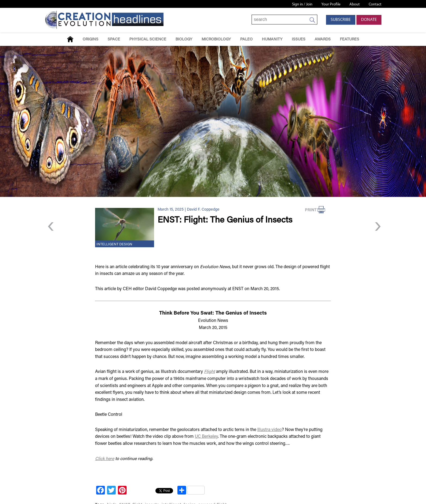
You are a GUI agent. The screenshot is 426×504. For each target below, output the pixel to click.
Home (70, 39)
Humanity (272, 39)
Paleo (246, 39)
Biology (184, 39)
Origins (90, 39)
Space (114, 39)
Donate (369, 20)
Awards (323, 39)
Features (350, 39)
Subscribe (341, 20)
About (355, 4)
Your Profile (331, 4)
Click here (105, 459)
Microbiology (216, 39)
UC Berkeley (206, 437)
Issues (299, 39)
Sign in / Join (302, 4)
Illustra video (270, 430)
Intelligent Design (114, 245)
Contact (375, 4)
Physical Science (148, 39)
